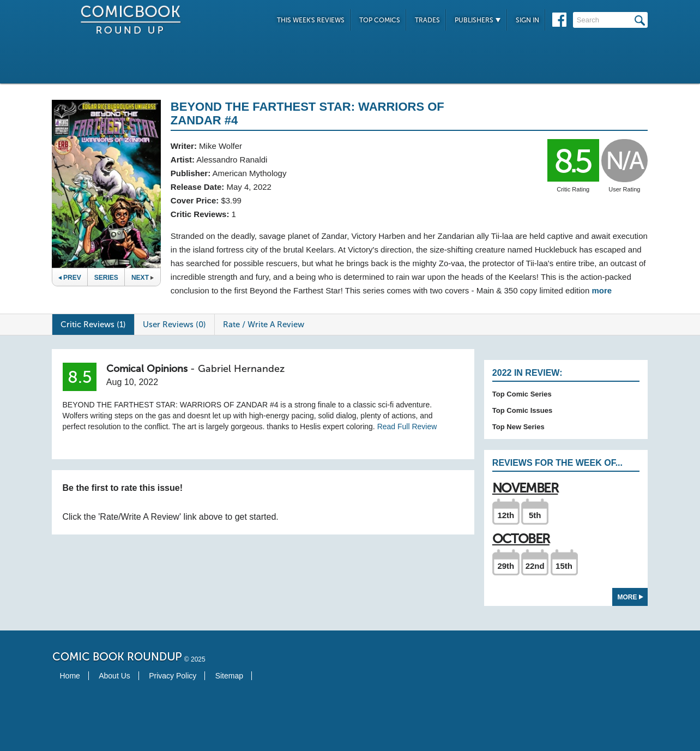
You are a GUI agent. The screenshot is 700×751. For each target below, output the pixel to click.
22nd (535, 566)
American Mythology (250, 173)
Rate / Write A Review (264, 325)
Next (143, 278)
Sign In (527, 20)
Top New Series (518, 427)
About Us (114, 676)
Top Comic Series (522, 394)
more (602, 290)
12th (506, 515)
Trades (427, 20)
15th (564, 566)
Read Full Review (407, 426)
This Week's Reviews (311, 20)
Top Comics (380, 20)
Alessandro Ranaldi (232, 160)
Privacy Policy (173, 676)
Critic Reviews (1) (93, 325)
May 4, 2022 (249, 187)
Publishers (478, 20)
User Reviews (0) (174, 325)
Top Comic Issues (522, 410)
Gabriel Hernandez (241, 369)
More (630, 597)
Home (70, 676)
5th (535, 515)
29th (506, 566)
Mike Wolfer (221, 146)
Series (106, 278)
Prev (70, 278)
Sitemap (229, 676)
